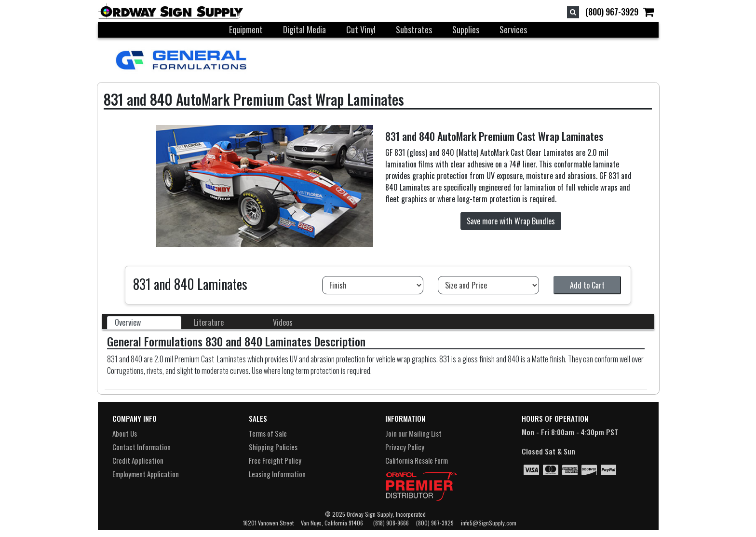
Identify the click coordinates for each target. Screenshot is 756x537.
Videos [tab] (283, 322)
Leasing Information (277, 474)
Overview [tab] (128, 322)
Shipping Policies (273, 447)
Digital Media (304, 29)
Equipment (246, 29)
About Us (125, 433)
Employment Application (146, 474)
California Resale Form (417, 460)
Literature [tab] (209, 322)
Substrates (414, 29)
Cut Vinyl (361, 29)
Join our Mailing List (413, 433)
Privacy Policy (405, 447)
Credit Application (138, 460)
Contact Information (142, 447)
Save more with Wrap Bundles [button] (511, 221)
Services (513, 29)
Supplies (466, 29)
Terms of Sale (268, 433)
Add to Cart (587, 285)
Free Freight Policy (275, 460)
